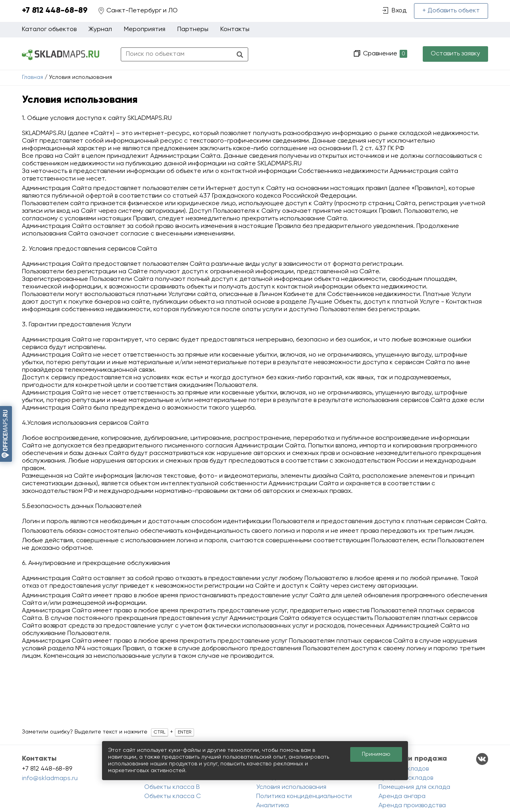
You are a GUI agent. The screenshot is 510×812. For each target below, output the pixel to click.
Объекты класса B (172, 787)
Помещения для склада (414, 787)
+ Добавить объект (451, 11)
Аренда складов (404, 769)
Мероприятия (145, 29)
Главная (32, 77)
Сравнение (384, 54)
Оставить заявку (455, 54)
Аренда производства (412, 806)
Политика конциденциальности (304, 796)
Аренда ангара (402, 796)
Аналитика (273, 806)
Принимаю (376, 754)
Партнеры (193, 29)
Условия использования (291, 787)
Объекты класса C (173, 796)
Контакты (235, 29)
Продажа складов (406, 778)
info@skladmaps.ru (50, 779)
